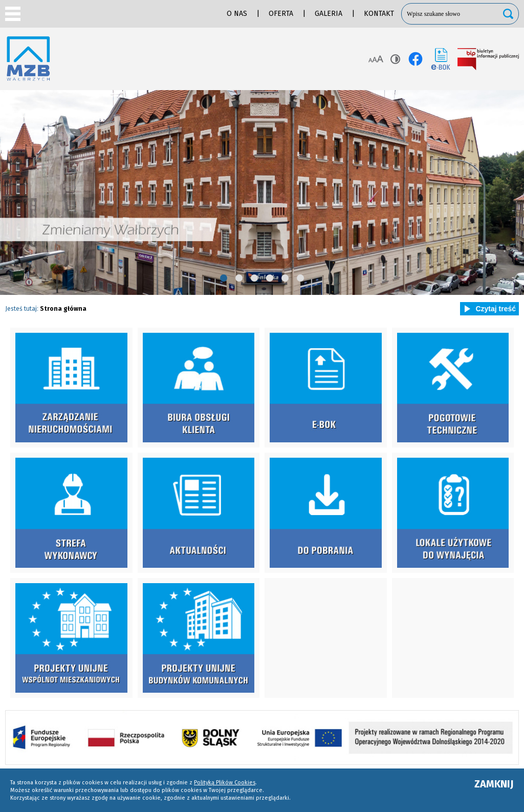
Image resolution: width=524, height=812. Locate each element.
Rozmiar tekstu (376, 59)
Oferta (281, 14)
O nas (237, 14)
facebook (416, 59)
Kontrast (395, 59)
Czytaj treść (488, 309)
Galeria (329, 14)
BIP (488, 59)
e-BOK (441, 59)
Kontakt (379, 14)
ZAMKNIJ (494, 784)
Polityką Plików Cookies (225, 783)
